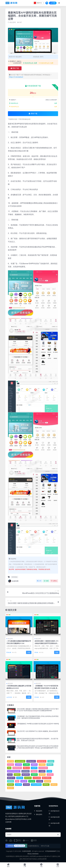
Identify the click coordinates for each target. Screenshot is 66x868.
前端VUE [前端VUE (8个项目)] (34, 765)
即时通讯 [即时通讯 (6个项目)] (50, 765)
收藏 (46, 581)
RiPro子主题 (45, 846)
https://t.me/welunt (16, 77)
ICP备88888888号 (51, 851)
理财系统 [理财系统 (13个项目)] (10, 781)
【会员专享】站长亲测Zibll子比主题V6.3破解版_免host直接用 (37, 731)
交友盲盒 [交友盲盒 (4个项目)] (10, 765)
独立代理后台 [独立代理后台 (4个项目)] (47, 778)
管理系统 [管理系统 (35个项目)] (40, 781)
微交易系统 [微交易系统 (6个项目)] (26, 775)
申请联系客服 (19, 846)
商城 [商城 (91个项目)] (9, 768)
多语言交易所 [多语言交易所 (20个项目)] (43, 768)
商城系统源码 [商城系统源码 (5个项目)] (17, 768)
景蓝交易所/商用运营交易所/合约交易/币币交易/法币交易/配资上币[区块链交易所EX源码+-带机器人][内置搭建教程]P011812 (37, 747)
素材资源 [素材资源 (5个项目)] (48, 781)
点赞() (54, 581)
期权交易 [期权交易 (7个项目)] (20, 778)
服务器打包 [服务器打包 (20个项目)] (11, 778)
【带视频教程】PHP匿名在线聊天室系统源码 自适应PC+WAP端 (38, 724)
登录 (53, 3)
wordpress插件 (54, 818)
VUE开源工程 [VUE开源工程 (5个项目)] (42, 761)
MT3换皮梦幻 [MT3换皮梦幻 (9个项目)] (31, 761)
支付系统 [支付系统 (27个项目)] (50, 775)
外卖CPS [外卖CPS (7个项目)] (34, 768)
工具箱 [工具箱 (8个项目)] (49, 771)
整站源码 (38, 814)
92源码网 (13, 581)
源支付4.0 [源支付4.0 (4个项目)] (28, 778)
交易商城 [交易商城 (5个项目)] (18, 765)
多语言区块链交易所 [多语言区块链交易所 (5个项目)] (14, 771)
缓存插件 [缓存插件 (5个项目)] (10, 785)
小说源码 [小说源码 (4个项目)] (42, 771)
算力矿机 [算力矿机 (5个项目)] (32, 781)
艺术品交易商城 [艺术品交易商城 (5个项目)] (36, 785)
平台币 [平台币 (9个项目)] (10, 775)
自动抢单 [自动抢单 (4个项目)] (18, 785)
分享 (39, 581)
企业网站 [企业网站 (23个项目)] (26, 765)
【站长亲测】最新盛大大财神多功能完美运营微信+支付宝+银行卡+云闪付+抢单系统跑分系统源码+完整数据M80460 (38, 710)
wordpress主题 (54, 812)
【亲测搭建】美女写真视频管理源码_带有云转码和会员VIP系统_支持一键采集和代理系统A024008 (37, 717)
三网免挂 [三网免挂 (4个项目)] (51, 761)
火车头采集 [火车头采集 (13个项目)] (37, 778)
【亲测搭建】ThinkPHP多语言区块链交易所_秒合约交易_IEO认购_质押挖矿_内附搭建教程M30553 (47, 688)
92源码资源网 (26, 851)
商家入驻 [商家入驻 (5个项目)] (26, 768)
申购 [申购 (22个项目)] (17, 781)
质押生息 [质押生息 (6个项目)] (54, 785)
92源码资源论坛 (34, 846)
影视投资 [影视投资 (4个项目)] (17, 775)
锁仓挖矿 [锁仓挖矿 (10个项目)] (10, 788)
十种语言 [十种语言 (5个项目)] (42, 765)
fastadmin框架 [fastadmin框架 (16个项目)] (20, 761)
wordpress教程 (54, 824)
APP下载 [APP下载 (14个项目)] (10, 761)
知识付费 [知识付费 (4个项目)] (24, 781)
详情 (29, 652)
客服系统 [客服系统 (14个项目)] (34, 771)
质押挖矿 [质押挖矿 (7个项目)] (46, 785)
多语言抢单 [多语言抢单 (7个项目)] (25, 771)
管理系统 (14, 577)
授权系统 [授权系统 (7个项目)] (42, 775)
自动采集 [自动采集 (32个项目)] (26, 785)
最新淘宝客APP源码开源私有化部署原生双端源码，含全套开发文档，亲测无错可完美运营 (37, 739)
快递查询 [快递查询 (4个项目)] (34, 775)
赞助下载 (15, 68)
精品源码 (13, 22)
